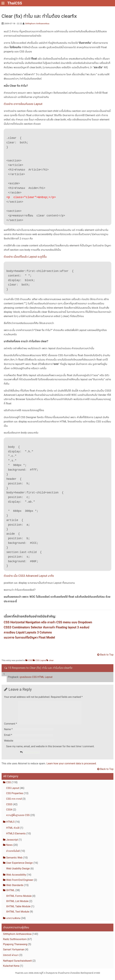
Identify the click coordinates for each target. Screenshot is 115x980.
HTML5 (10, 826)
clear (51, 660)
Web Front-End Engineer (20, 884)
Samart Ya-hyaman (14, 953)
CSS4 (9, 814)
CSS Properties (15, 797)
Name (8, 733)
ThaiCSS (15, 3)
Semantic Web (14, 861)
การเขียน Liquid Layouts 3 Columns (28, 633)
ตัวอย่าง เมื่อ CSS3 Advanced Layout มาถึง (29, 576)
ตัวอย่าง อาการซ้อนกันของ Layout (23, 104)
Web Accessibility (16, 879)
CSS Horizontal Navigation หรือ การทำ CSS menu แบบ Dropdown (48, 622)
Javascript (12, 843)
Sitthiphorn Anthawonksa (37, 23)
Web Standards (15, 889)
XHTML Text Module (18, 915)
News (9, 849)
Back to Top (107, 655)
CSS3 (9, 808)
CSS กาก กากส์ (14, 803)
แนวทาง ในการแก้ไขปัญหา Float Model (29, 638)
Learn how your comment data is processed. (72, 767)
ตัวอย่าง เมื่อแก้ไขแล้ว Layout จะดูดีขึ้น (25, 257)
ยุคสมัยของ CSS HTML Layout (36, 677)
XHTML (10, 894)
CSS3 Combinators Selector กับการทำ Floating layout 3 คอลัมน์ (46, 628)
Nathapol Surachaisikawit (17, 965)
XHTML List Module (17, 905)
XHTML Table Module (18, 910)
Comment (11, 728)
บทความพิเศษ (13, 922)
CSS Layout (41, 660)
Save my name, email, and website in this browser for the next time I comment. (50, 750)
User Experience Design (19, 867)
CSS (30, 660)
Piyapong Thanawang (15, 948)
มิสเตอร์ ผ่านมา (11, 959)
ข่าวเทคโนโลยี (13, 855)
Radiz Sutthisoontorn (15, 943)
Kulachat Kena (11, 970)
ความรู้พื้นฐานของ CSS (18, 819)
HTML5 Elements (16, 837)
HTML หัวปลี (13, 832)
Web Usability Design (18, 872)
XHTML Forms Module (19, 900)
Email (8, 739)
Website (9, 744)
